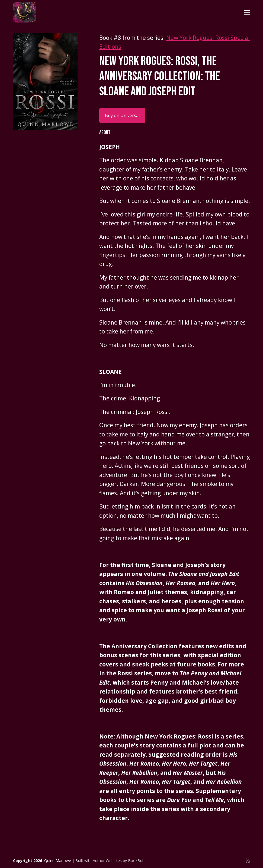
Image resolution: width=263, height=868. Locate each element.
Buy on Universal (122, 115)
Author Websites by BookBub (119, 861)
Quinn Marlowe (58, 861)
